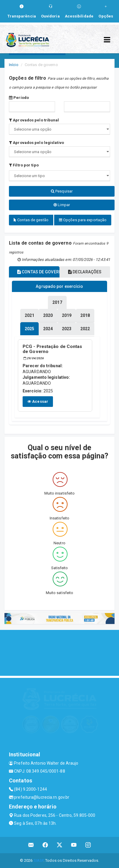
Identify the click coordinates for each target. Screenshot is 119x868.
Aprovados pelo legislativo (36, 143)
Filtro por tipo (24, 165)
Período (19, 98)
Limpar (62, 205)
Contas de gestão (31, 220)
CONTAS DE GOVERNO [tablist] (38, 272)
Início (14, 65)
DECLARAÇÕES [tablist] (85, 272)
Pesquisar (62, 191)
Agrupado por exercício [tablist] (59, 286)
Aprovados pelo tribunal (34, 120)
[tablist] (29, 329)
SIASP (39, 860)
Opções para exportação (83, 220)
